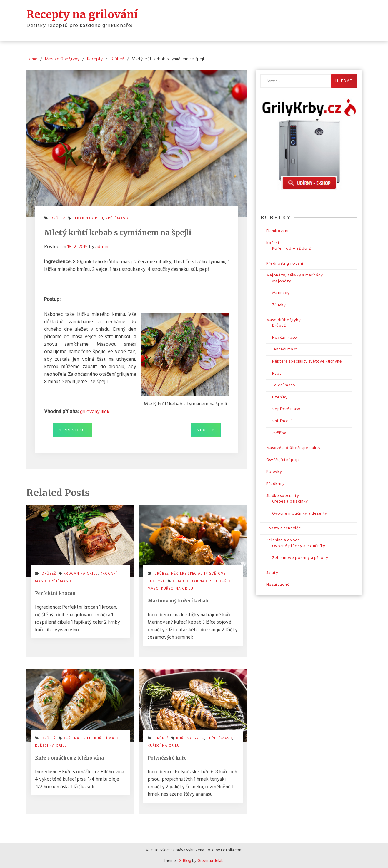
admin (102, 247)
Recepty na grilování (82, 14)
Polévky (274, 471)
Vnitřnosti (282, 421)
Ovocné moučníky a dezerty (300, 513)
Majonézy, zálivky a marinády (295, 275)
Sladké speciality (283, 496)
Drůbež (58, 218)
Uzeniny (280, 397)
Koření (273, 243)
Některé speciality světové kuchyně (307, 361)
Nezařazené (278, 584)
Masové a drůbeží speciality (293, 448)
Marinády (281, 293)
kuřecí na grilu (177, 588)
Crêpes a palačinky (290, 501)
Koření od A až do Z (292, 248)
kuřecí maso (107, 738)
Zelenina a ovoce (283, 540)
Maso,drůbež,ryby (284, 320)
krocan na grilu (81, 573)
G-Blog (185, 861)
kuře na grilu (78, 738)
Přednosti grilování (285, 263)
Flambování (277, 231)
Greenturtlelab (210, 861)
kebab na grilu (88, 218)
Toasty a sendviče (284, 528)
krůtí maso (117, 218)
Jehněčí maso (285, 349)
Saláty (272, 573)
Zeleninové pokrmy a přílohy (300, 558)
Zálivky (279, 305)
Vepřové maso (286, 409)
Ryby (277, 373)
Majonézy (282, 281)
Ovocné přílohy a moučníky (299, 546)
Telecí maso (284, 385)
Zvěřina (279, 433)
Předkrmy (276, 484)
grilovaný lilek (95, 412)
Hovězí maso (285, 337)
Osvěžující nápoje (283, 460)
